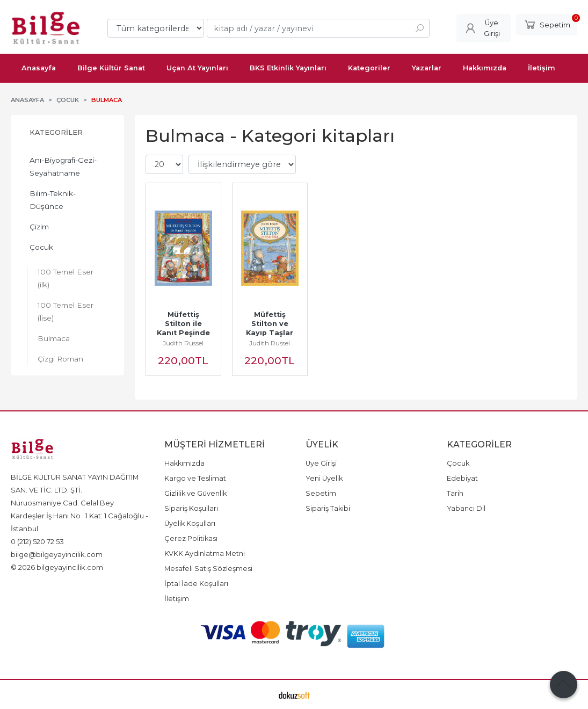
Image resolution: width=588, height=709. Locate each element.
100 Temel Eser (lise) (66, 312)
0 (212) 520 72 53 (37, 541)
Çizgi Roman (60, 359)
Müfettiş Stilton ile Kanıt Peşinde (183, 324)
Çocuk (41, 247)
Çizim (39, 227)
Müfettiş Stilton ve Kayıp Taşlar (270, 324)
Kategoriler (56, 132)
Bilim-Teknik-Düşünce (53, 200)
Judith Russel (183, 343)
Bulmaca (54, 338)
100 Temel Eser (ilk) (66, 278)
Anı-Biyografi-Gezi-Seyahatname (63, 167)
